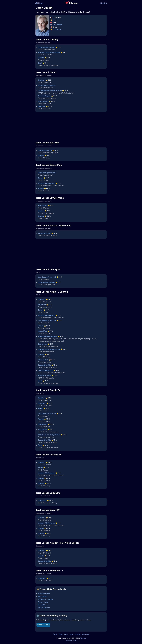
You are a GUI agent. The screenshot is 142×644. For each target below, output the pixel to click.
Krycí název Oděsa (45, 376)
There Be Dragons (44, 96)
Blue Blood (42, 106)
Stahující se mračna (45, 150)
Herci (66, 634)
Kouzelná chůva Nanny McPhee (49, 52)
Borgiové (41, 211)
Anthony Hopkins (44, 593)
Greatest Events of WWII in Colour (50, 91)
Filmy (61, 634)
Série (71, 634)
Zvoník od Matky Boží (46, 370)
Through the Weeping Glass (48, 336)
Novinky (78, 634)
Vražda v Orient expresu (47, 183)
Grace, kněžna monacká (47, 47)
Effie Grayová (43, 206)
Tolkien (41, 178)
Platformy (86, 634)
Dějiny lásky (42, 500)
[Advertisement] (22, 28)
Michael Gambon (44, 608)
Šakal (40, 63)
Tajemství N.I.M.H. (44, 233)
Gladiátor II (42, 80)
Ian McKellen (43, 596)
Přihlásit (39, 3)
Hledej (103, 3)
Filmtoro (83, 638)
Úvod (55, 634)
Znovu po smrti (43, 101)
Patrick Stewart (43, 605)
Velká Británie (57, 25)
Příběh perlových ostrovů (47, 85)
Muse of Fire (42, 331)
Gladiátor (41, 58)
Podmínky (69, 641)
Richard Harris (43, 602)
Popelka (41, 188)
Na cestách (42, 305)
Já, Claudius (57, 29)
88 (54, 20)
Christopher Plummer (45, 599)
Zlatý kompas (43, 344)
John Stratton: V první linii (47, 277)
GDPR (74, 641)
